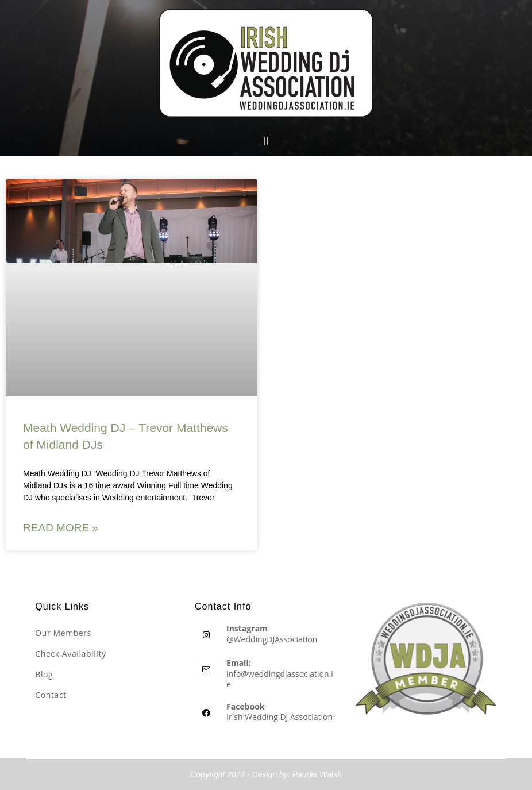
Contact (51, 695)
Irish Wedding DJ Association (280, 717)
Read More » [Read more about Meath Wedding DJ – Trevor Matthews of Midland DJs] (61, 528)
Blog (44, 674)
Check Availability (70, 654)
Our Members (63, 633)
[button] (266, 141)
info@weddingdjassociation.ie (280, 679)
